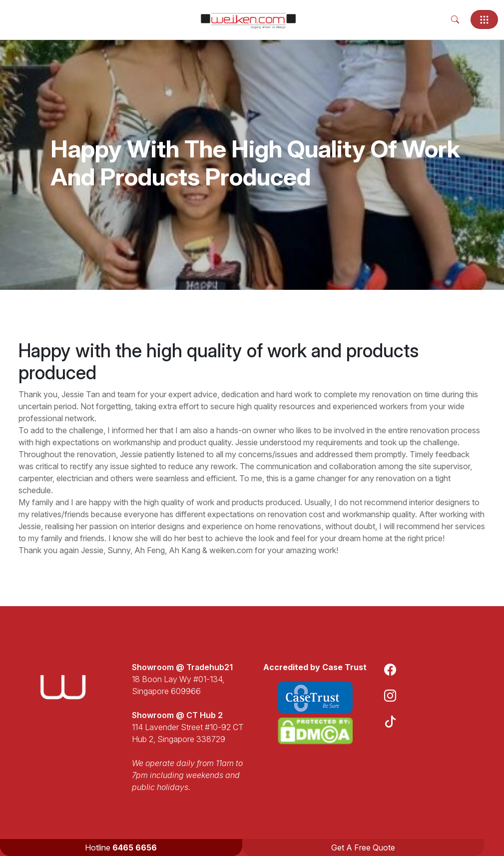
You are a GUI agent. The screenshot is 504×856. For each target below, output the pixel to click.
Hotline (121, 848)
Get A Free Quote (363, 848)
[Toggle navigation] (484, 19)
